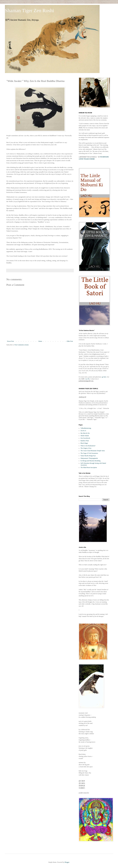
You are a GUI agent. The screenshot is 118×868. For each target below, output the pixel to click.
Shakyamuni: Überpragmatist (89, 458)
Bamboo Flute (85, 441)
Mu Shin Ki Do (85, 433)
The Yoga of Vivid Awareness (89, 453)
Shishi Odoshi (85, 436)
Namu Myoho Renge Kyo (88, 456)
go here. (104, 377)
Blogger (67, 862)
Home (40, 341)
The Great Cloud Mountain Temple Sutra (93, 451)
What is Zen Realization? (88, 446)
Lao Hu (87, 379)
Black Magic (84, 443)
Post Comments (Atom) (22, 345)
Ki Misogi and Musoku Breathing (90, 461)
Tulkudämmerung (86, 428)
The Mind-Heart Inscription (89, 467)
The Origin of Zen (86, 448)
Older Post (70, 341)
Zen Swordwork (85, 438)
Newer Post (10, 341)
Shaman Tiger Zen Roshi (29, 11)
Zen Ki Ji (83, 431)
